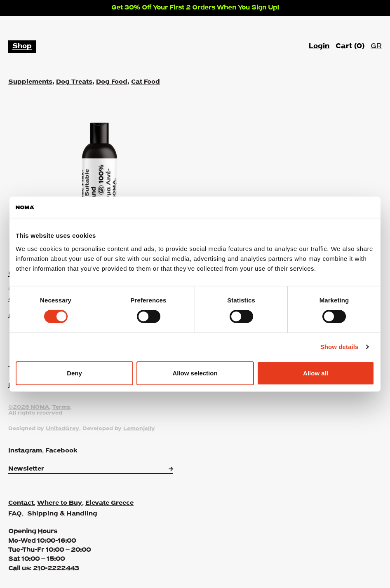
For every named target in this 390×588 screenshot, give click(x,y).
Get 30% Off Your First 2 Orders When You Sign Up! (195, 8)
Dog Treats (74, 82)
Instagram (25, 451)
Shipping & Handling (62, 514)
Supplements (30, 82)
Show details (339, 347)
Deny (74, 373)
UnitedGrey (62, 429)
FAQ (15, 514)
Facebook (61, 451)
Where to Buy (60, 503)
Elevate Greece (109, 503)
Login (319, 46)
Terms (61, 408)
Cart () (350, 47)
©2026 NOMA (29, 408)
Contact (21, 503)
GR (376, 46)
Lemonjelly (139, 429)
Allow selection (195, 373)
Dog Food (112, 82)
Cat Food (146, 82)
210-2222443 (56, 569)
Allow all (316, 373)
